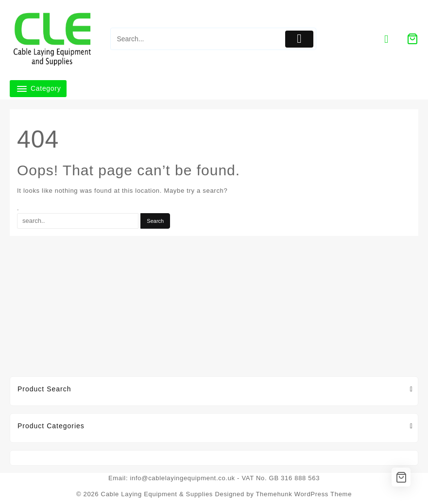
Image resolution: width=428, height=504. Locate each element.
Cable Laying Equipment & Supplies (157, 494)
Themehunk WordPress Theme (304, 494)
